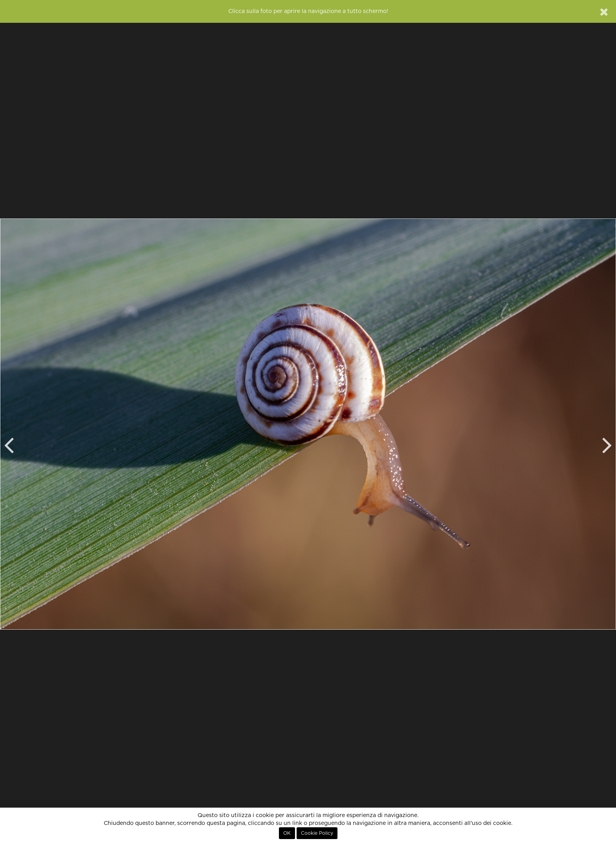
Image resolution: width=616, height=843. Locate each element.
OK (287, 833)
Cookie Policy (317, 833)
